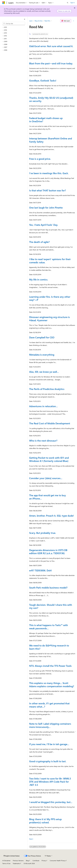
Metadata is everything (42, 355)
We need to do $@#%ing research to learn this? (49, 647)
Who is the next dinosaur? (43, 441)
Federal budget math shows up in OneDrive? (46, 120)
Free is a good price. (40, 159)
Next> (31, 839)
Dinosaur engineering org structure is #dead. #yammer (49, 319)
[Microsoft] (4, 3)
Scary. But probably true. (43, 533)
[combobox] (14, 23)
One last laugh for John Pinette (46, 207)
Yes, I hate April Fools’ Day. (44, 225)
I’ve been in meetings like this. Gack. (49, 173)
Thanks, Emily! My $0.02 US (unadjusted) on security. (51, 99)
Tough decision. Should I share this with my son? (51, 606)
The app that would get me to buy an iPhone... (48, 497)
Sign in (72, 3)
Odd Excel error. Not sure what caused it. (51, 46)
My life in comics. (39, 279)
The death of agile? (39, 242)
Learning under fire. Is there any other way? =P (50, 298)
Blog (27, 861)
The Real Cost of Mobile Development (50, 423)
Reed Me (47, 21)
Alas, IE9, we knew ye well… (44, 372)
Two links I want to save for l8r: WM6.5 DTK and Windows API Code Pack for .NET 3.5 (50, 782)
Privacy (44, 861)
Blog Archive (39, 21)
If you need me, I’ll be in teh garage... (49, 744)
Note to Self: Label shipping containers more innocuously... (50, 725)
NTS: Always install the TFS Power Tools (50, 666)
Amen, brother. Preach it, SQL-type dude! (51, 516)
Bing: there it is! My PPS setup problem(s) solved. (45, 821)
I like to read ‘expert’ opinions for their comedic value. (50, 261)
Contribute (36, 861)
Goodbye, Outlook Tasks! (43, 80)
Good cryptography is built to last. (48, 761)
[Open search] (68, 3)
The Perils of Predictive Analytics (47, 389)
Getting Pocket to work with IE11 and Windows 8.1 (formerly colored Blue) (49, 459)
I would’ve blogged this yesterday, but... (51, 802)
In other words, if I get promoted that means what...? (49, 705)
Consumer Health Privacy (58, 861)
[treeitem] (15, 27)
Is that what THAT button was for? (48, 190)
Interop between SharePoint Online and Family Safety (51, 140)
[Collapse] (25, 19)
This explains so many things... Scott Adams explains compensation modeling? (52, 685)
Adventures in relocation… (43, 406)
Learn (31, 21)
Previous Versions (18, 861)
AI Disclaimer (6, 861)
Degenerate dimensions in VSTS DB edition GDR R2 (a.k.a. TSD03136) (48, 552)
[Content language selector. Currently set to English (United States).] (12, 856)
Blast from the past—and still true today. (51, 63)
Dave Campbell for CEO (42, 337)
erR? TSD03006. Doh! (41, 570)
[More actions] (74, 21)
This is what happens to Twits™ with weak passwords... (49, 627)
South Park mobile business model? (48, 587)
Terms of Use (6, 863)
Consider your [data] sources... (46, 478)
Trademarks (16, 863)
